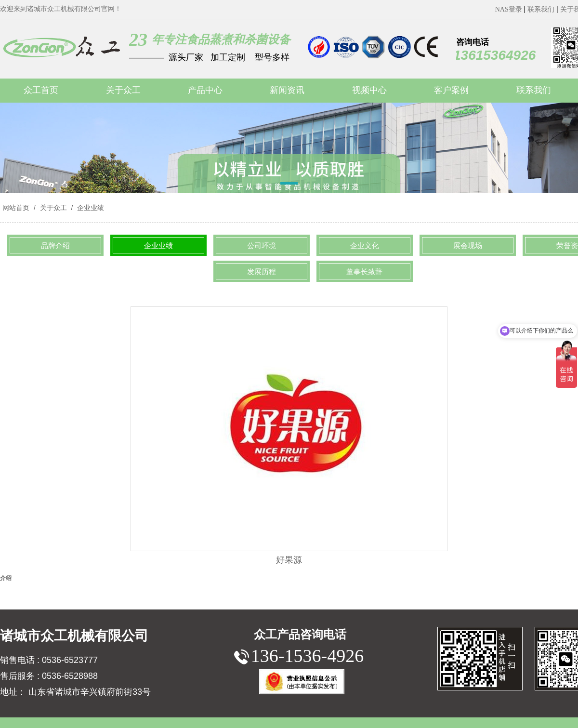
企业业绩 (90, 208)
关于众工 (53, 208)
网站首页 (16, 208)
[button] (289, 185)
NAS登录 (509, 9)
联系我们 (541, 9)
